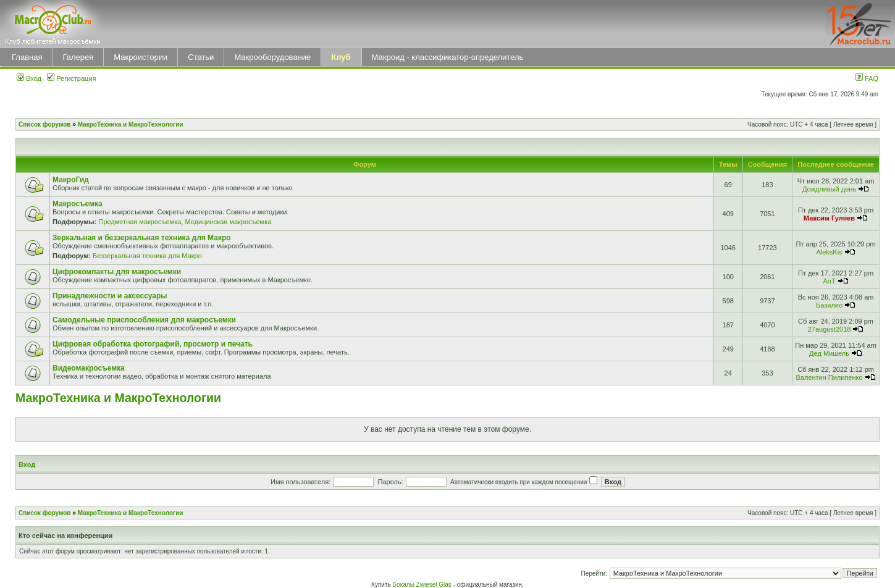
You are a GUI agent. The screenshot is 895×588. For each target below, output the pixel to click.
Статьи (201, 57)
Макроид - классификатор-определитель (448, 57)
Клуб (341, 57)
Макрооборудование (272, 57)
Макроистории (141, 57)
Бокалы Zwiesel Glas (423, 585)
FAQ (867, 78)
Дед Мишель (829, 353)
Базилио (829, 305)
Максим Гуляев (829, 218)
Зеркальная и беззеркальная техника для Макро (142, 238)
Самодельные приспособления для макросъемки (144, 320)
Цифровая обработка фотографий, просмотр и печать (153, 344)
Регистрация (71, 78)
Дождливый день (829, 189)
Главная (27, 57)
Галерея (78, 57)
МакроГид (71, 180)
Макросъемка (78, 204)
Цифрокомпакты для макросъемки (117, 272)
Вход (29, 78)
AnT (830, 281)
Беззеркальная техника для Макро (147, 256)
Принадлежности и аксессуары (110, 296)
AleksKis (829, 252)
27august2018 (830, 329)
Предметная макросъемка (140, 222)
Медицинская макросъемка (228, 222)
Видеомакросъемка (89, 368)
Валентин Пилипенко (829, 377)
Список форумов (45, 124)
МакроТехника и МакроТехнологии (131, 124)
